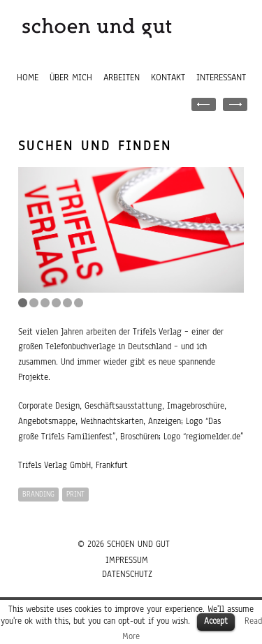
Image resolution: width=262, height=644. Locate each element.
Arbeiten (122, 77)
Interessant (221, 77)
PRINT (75, 494)
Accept (216, 621)
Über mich (71, 77)
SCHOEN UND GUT (138, 544)
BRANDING (38, 494)
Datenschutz (127, 574)
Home (28, 77)
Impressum (127, 560)
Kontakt (168, 77)
